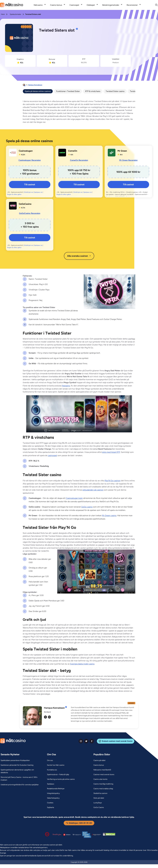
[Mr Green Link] (112, 153)
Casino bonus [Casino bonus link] (56, 5)
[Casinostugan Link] (13, 153)
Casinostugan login (74, 498)
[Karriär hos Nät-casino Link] (56, 765)
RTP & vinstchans (93, 91)
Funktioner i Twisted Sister (68, 91)
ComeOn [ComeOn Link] (73, 151)
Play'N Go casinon (113, 481)
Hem (3, 14)
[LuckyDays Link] (98, 803)
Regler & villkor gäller (14, 194)
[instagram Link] (81, 741)
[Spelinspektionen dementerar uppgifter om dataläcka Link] (21, 771)
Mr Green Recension (128, 160)
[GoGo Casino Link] (99, 807)
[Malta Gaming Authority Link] (97, 835)
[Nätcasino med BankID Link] (102, 770)
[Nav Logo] (12, 5)
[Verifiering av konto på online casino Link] (61, 779)
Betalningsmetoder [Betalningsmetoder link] (111, 5)
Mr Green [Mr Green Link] (122, 151)
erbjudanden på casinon (93, 490)
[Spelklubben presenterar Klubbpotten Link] (15, 760)
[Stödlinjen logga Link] (57, 835)
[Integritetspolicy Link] (53, 793)
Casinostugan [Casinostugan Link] (26, 151)
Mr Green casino (109, 515)
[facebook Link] (92, 741)
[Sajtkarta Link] (50, 807)
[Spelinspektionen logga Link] (87, 835)
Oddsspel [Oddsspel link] (91, 5)
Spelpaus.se (38, 192)
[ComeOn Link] (62, 153)
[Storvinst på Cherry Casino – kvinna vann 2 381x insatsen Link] (21, 779)
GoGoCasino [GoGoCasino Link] (25, 204)
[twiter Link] (86, 741)
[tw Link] (45, 717)
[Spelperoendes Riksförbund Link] (77, 835)
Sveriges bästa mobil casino (82, 664)
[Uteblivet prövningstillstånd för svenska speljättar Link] (20, 785)
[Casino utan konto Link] (100, 779)
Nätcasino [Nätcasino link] (38, 5)
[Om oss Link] (50, 760)
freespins (66, 386)
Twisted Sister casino (115, 91)
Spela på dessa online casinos (38, 91)
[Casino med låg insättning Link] (103, 784)
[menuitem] (40, 5)
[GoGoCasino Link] (13, 206)
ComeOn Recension (79, 160)
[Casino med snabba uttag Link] (103, 789)
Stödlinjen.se (29, 192)
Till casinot (30, 185)
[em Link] (49, 717)
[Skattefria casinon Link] (100, 793)
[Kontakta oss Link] (52, 770)
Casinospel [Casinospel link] (74, 5)
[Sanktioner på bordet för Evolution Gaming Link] (17, 765)
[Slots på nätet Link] (99, 798)
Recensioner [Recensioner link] (132, 5)
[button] (103, 714)
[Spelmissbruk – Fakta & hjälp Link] (58, 775)
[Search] (155, 5)
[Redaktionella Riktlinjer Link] (56, 789)
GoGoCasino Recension (30, 213)
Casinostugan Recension (30, 160)
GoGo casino (87, 507)
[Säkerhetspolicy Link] (53, 798)
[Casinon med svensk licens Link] (104, 775)
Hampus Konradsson (35, 85)
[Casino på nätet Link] (99, 760)
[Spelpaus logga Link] (67, 835)
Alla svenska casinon (79, 256)
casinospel (52, 455)
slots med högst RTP (111, 452)
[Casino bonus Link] (99, 765)
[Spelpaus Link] (51, 784)
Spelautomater (15, 14)
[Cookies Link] (50, 803)
